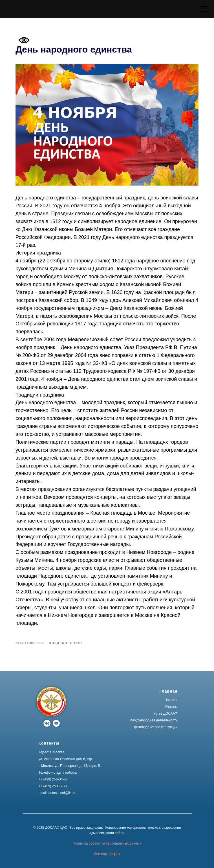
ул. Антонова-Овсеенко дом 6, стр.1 (67, 759)
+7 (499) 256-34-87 (53, 779)
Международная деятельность (153, 720)
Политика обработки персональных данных (107, 843)
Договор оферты (107, 854)
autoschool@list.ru (62, 793)
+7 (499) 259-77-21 (53, 786)
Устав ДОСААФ (165, 713)
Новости (171, 700)
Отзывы (171, 707)
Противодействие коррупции (155, 727)
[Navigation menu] (204, 9)
